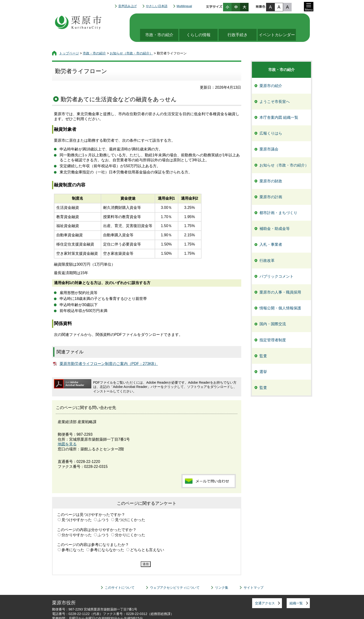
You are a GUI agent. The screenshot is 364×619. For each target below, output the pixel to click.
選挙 (263, 358)
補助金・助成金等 (275, 214)
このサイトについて (120, 573)
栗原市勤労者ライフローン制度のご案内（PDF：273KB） (109, 349)
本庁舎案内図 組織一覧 (279, 103)
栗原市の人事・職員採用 (280, 278)
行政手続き (240, 21)
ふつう (103, 506)
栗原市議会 (269, 135)
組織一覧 (296, 589)
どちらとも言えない (147, 536)
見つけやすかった (77, 506)
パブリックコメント (276, 262)
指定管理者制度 (273, 326)
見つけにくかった (130, 506)
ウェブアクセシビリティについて (175, 573)
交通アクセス (265, 589)
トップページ (69, 39)
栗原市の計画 (271, 183)
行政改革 (267, 246)
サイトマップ (254, 573)
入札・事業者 (271, 230)
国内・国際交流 (273, 310)
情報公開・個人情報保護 (280, 294)
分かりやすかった (77, 521)
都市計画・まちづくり (278, 199)
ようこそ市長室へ (275, 87)
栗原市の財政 (271, 167)
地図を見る (67, 430)
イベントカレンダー (282, 21)
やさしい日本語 (157, 6)
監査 (263, 342)
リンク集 (222, 573)
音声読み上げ (127, 6)
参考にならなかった (107, 536)
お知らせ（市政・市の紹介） (131, 39)
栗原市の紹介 (271, 72)
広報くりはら (271, 119)
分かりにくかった (130, 521)
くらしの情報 (199, 21)
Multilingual (184, 6)
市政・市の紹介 (158, 21)
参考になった (73, 536)
